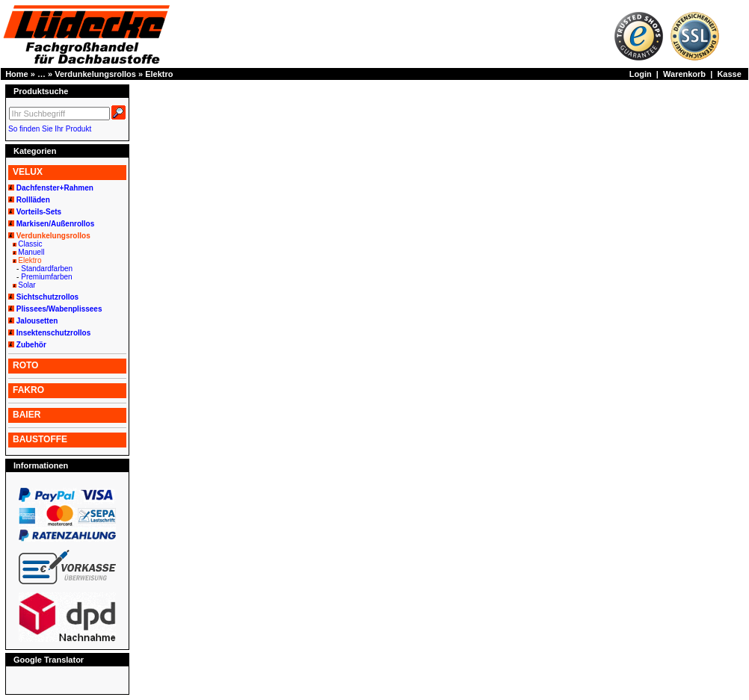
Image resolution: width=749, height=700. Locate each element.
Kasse (729, 74)
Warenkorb (684, 74)
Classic (30, 244)
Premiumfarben (46, 277)
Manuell (31, 252)
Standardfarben (47, 269)
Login (641, 74)
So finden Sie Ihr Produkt (50, 129)
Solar (27, 285)
